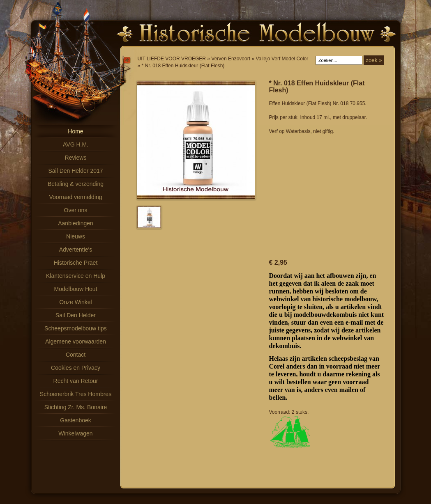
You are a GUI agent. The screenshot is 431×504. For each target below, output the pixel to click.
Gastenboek (76, 420)
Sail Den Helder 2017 (75, 171)
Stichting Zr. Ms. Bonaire (76, 407)
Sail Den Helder (76, 315)
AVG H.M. (76, 144)
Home (75, 131)
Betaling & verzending (76, 184)
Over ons (76, 210)
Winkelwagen (75, 433)
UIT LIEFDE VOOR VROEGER (172, 59)
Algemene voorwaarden (76, 341)
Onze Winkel (75, 302)
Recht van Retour (76, 381)
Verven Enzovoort (231, 59)
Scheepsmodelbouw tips (76, 328)
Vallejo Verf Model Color (282, 59)
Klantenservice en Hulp (76, 276)
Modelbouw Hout (75, 289)
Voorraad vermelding (75, 197)
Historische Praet (76, 263)
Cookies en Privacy (76, 368)
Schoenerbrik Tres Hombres (76, 394)
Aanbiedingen (76, 223)
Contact (76, 355)
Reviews (76, 158)
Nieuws (76, 236)
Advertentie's (76, 250)
